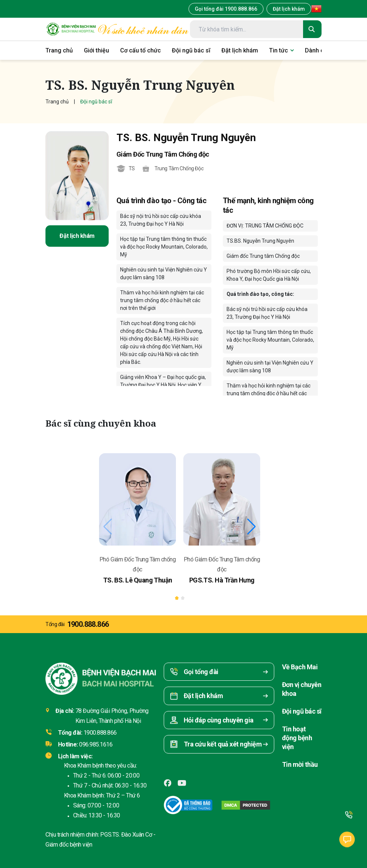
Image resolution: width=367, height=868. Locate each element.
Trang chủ (57, 102)
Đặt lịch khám (289, 9)
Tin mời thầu (300, 764)
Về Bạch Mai (300, 667)
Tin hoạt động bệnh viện (297, 738)
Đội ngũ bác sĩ (302, 711)
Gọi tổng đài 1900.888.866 (226, 9)
